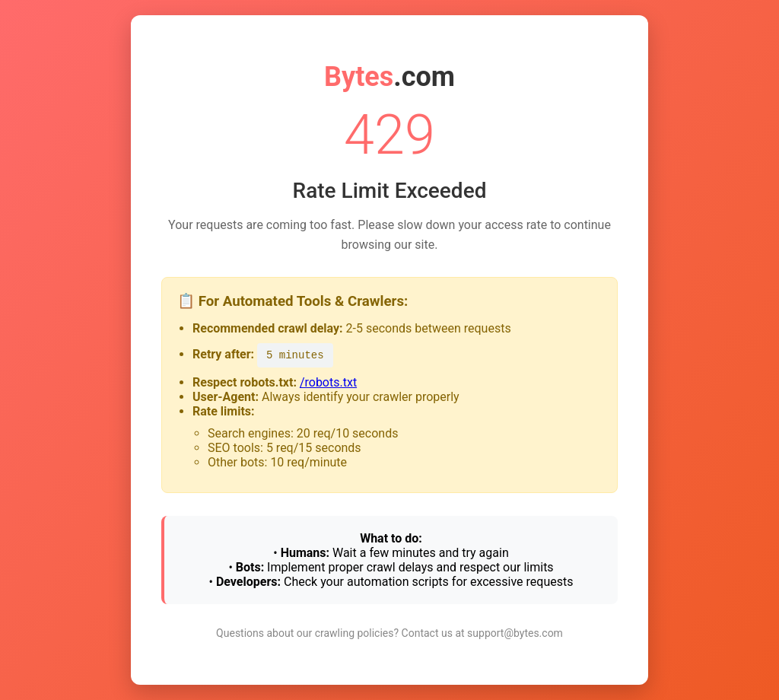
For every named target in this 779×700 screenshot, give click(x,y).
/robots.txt (328, 382)
